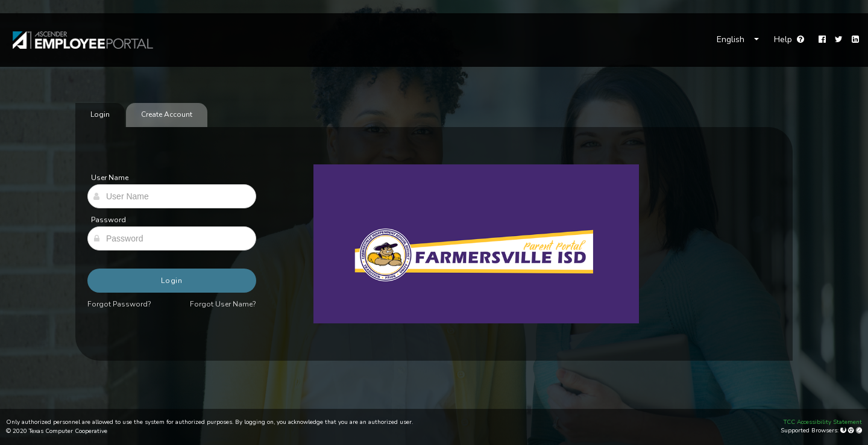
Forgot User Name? (223, 304)
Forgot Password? (119, 304)
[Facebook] (822, 40)
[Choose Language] (738, 40)
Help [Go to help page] (789, 39)
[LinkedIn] (855, 40)
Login (172, 281)
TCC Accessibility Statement (823, 422)
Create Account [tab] (167, 114)
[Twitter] (839, 40)
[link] (77, 40)
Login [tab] (100, 114)
